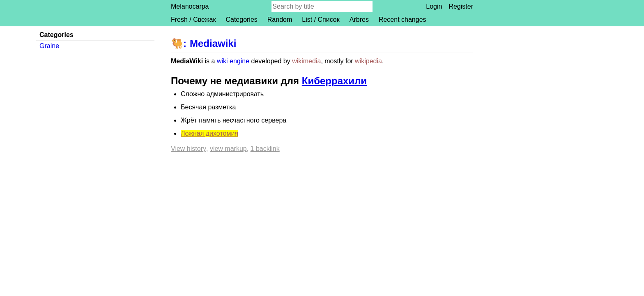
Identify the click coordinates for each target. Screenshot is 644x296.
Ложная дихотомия (209, 133)
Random (280, 20)
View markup (228, 149)
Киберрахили (334, 81)
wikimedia (306, 61)
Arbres (359, 20)
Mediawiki (213, 43)
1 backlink (265, 149)
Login (434, 6)
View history (189, 149)
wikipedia (368, 61)
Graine (49, 46)
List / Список (321, 20)
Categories (241, 20)
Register (461, 6)
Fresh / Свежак (193, 20)
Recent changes (402, 20)
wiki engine (233, 61)
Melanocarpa (190, 6)
